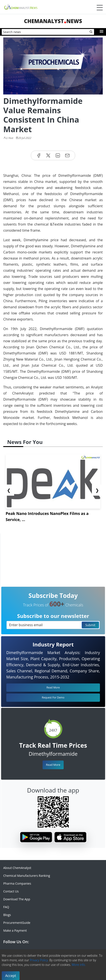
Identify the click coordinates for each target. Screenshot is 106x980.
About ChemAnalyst (17, 868)
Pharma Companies (17, 883)
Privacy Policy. (39, 960)
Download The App (17, 899)
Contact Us (11, 891)
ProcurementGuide (17, 923)
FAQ (6, 907)
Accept (11, 976)
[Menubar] (100, 8)
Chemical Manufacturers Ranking (27, 876)
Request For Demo (53, 697)
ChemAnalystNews (53, 21)
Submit (90, 625)
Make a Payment (15, 930)
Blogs (7, 915)
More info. (79, 965)
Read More (53, 765)
